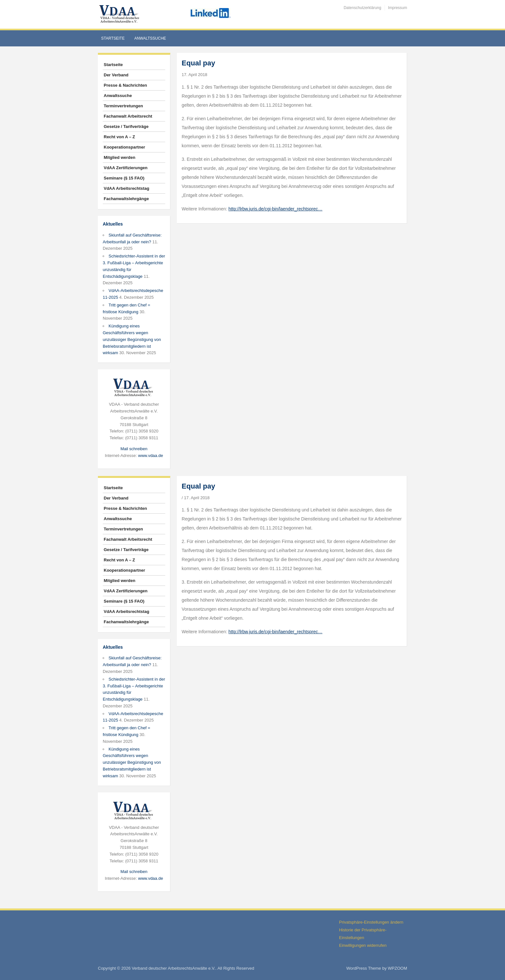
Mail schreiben (134, 449)
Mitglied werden (119, 157)
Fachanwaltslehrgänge (126, 199)
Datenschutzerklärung (362, 8)
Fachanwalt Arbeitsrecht (128, 116)
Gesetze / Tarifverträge (126, 126)
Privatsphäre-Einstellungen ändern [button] (371, 922)
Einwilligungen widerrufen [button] (363, 945)
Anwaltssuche (150, 38)
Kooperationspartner (124, 147)
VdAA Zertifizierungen (126, 168)
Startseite (113, 38)
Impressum (398, 8)
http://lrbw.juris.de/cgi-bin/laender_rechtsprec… (275, 209)
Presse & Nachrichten (125, 85)
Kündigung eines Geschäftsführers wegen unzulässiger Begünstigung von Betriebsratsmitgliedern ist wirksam (132, 339)
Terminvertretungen (123, 106)
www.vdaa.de (151, 456)
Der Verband (116, 75)
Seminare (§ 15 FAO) (124, 178)
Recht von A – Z (119, 137)
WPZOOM (397, 968)
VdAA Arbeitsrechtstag (126, 188)
